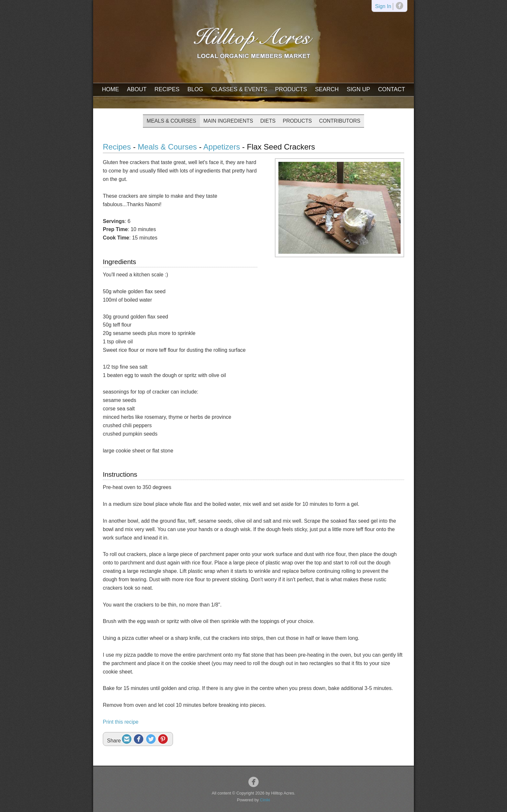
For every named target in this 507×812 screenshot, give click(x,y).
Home (110, 89)
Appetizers (222, 147)
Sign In (383, 7)
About (137, 89)
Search (327, 89)
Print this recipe (121, 722)
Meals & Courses (172, 121)
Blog (195, 89)
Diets (268, 121)
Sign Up (358, 89)
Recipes (167, 89)
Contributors (340, 121)
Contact (392, 89)
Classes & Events (239, 89)
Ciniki (265, 800)
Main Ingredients (228, 121)
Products (291, 89)
